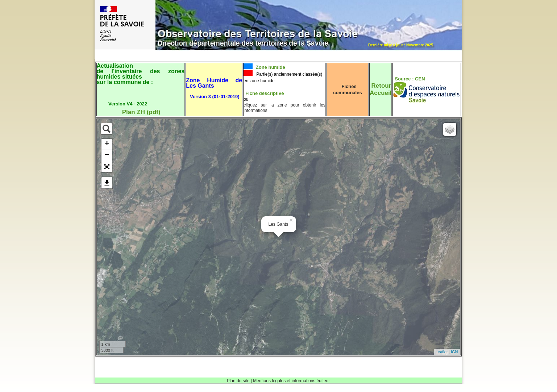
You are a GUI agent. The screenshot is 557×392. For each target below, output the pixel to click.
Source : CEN (410, 79)
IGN (454, 352)
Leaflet (442, 352)
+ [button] (107, 144)
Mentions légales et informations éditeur (291, 381)
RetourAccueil (381, 89)
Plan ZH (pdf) (141, 112)
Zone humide (270, 67)
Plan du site (238, 381)
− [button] (107, 155)
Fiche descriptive (265, 93)
